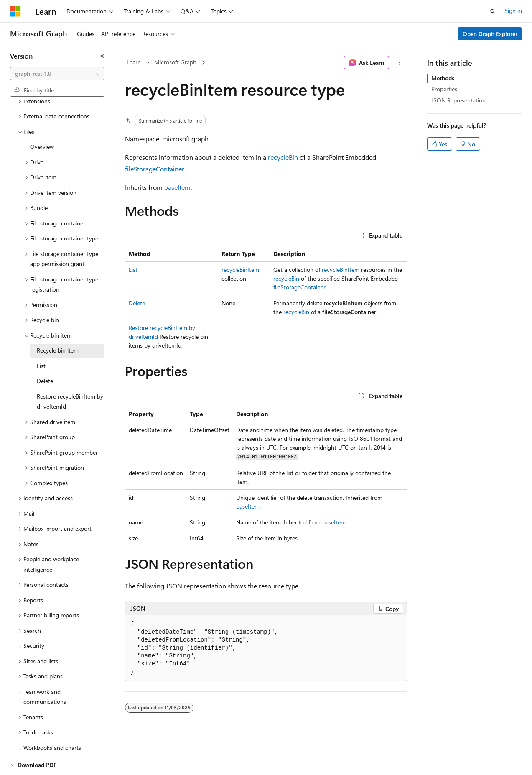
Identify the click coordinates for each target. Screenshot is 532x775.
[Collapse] (102, 56)
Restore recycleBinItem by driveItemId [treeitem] (70, 373)
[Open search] (493, 11)
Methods (443, 78)
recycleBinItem (240, 270)
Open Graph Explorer (490, 34)
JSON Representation (458, 100)
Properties (444, 89)
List (133, 270)
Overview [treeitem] (42, 118)
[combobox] (57, 74)
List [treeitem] (41, 337)
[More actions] (400, 63)
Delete (137, 303)
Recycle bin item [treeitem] (58, 321)
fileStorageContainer (155, 169)
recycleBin (283, 157)
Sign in (513, 11)
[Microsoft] (15, 11)
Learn (134, 62)
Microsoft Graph (175, 62)
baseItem (177, 187)
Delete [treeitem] (45, 352)
